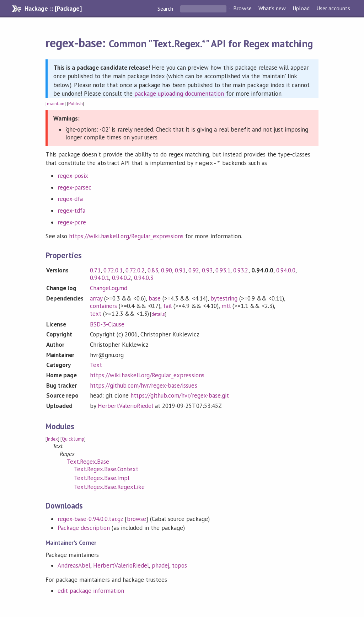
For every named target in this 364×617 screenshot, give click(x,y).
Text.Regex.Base (88, 461)
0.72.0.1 (113, 270)
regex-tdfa (71, 210)
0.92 (194, 270)
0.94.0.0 (286, 270)
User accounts (333, 9)
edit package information (91, 590)
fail (167, 305)
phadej (160, 565)
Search (166, 9)
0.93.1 (223, 270)
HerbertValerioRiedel (125, 405)
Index (52, 438)
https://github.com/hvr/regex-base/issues (144, 385)
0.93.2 (241, 270)
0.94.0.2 (122, 277)
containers (103, 305)
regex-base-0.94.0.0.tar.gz (90, 518)
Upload (301, 9)
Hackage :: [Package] (53, 9)
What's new (272, 9)
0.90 (166, 270)
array (96, 298)
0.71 (95, 270)
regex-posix (73, 175)
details (158, 313)
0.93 (207, 270)
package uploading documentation (179, 94)
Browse (242, 9)
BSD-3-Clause (107, 324)
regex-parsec (74, 187)
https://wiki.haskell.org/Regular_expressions (126, 235)
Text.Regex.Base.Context (106, 468)
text (96, 313)
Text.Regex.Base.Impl (102, 477)
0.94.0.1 (100, 277)
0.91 (180, 270)
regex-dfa (70, 198)
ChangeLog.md (109, 287)
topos (180, 565)
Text (96, 364)
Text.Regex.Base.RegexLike (109, 486)
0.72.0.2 (135, 270)
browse (136, 518)
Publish (76, 104)
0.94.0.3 (144, 277)
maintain (56, 104)
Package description (84, 527)
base (155, 298)
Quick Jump (73, 438)
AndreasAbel (74, 565)
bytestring (224, 298)
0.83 (153, 270)
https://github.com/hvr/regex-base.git (180, 395)
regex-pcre (72, 222)
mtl (226, 305)
